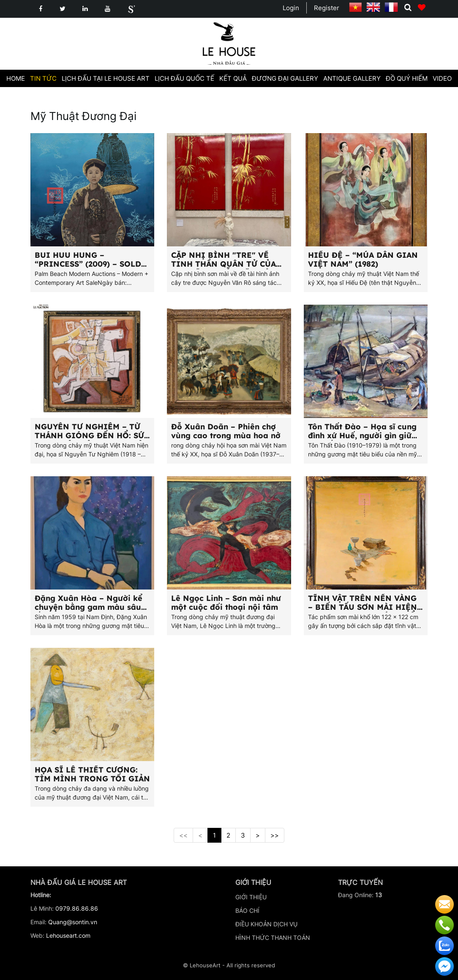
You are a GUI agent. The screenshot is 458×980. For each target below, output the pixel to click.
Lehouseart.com (68, 935)
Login (291, 8)
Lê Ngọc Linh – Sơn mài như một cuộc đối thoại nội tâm (226, 603)
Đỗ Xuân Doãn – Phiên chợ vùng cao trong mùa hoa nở (226, 431)
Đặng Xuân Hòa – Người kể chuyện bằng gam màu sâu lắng (89, 607)
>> (275, 835)
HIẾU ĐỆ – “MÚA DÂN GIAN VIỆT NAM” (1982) (363, 259)
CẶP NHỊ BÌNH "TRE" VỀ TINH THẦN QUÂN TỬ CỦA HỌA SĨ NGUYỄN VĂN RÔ (224, 264)
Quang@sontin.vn (73, 922)
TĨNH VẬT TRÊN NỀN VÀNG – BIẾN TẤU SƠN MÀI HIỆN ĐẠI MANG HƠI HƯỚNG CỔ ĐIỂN (363, 611)
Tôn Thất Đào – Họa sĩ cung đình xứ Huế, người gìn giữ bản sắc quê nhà (362, 435)
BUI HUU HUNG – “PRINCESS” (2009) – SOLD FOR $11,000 (88, 264)
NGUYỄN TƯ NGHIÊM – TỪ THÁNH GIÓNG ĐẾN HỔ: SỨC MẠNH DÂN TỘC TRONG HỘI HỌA (92, 440)
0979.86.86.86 (77, 908)
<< (183, 835)
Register (327, 8)
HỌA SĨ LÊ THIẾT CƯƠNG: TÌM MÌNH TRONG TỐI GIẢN (92, 774)
